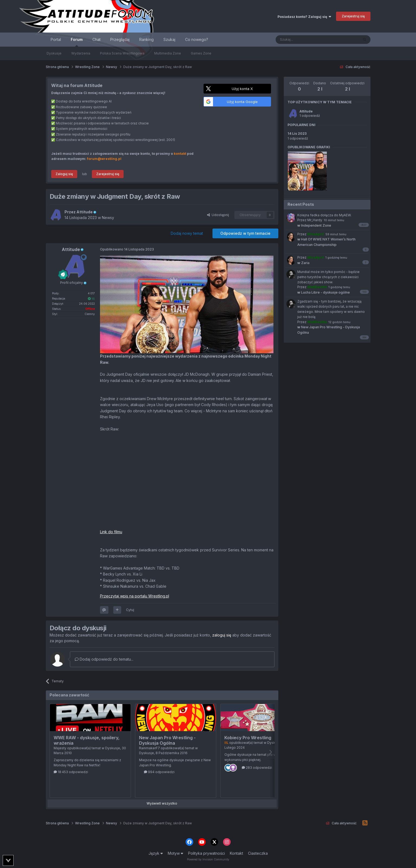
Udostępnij (218, 215)
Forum (77, 42)
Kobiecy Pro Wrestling (248, 738)
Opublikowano (127, 249)
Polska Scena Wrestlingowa (122, 53)
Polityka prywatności (207, 853)
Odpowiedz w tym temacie (245, 233)
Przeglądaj (120, 39)
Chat (96, 39)
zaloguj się (222, 635)
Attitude (306, 111)
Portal (56, 39)
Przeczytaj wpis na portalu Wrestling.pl (135, 596)
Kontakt (236, 853)
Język (156, 853)
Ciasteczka (258, 853)
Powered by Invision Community (208, 859)
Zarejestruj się (353, 16)
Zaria (303, 263)
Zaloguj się (64, 174)
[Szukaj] (304, 40)
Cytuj (130, 610)
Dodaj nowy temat (187, 233)
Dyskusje (54, 53)
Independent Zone (314, 225)
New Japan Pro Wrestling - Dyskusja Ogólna (167, 740)
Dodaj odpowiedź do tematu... (104, 659)
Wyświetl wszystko (162, 803)
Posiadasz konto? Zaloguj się (304, 17)
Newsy (108, 218)
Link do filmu (111, 532)
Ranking (146, 39)
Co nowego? (197, 39)
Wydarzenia (81, 53)
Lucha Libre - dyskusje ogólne (324, 292)
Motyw (175, 853)
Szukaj (169, 39)
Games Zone (201, 53)
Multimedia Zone (168, 53)
